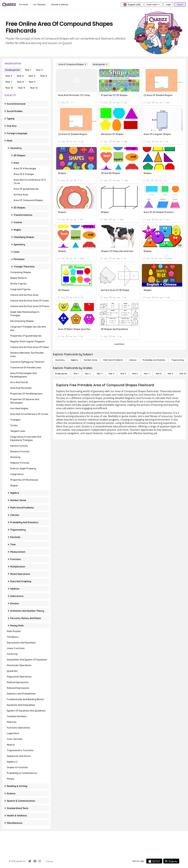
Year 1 (28, 70)
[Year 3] (100, 374)
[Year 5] (123, 374)
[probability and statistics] (154, 360)
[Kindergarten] (100, 64)
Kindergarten (13, 70)
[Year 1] (76, 374)
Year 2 (39, 70)
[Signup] (180, 5)
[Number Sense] (91, 360)
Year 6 (44, 76)
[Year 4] (111, 374)
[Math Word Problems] (113, 360)
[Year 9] (170, 374)
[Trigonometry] (178, 360)
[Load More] (119, 344)
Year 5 (32, 76)
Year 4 (20, 76)
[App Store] (154, 861)
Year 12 (34, 88)
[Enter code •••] (153, 5)
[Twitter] (30, 861)
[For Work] (24, 5)
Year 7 (9, 82)
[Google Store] (171, 861)
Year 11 (21, 88)
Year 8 (20, 82)
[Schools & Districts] (60, 5)
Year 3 (9, 76)
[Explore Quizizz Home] (9, 5)
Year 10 (9, 88)
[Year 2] (88, 374)
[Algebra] (74, 360)
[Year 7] (147, 374)
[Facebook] (35, 861)
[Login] (168, 5)
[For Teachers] (40, 5)
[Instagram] (40, 861)
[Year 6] (135, 374)
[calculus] (133, 360)
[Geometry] (60, 360)
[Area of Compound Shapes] (72, 64)
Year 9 (32, 82)
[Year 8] (159, 374)
